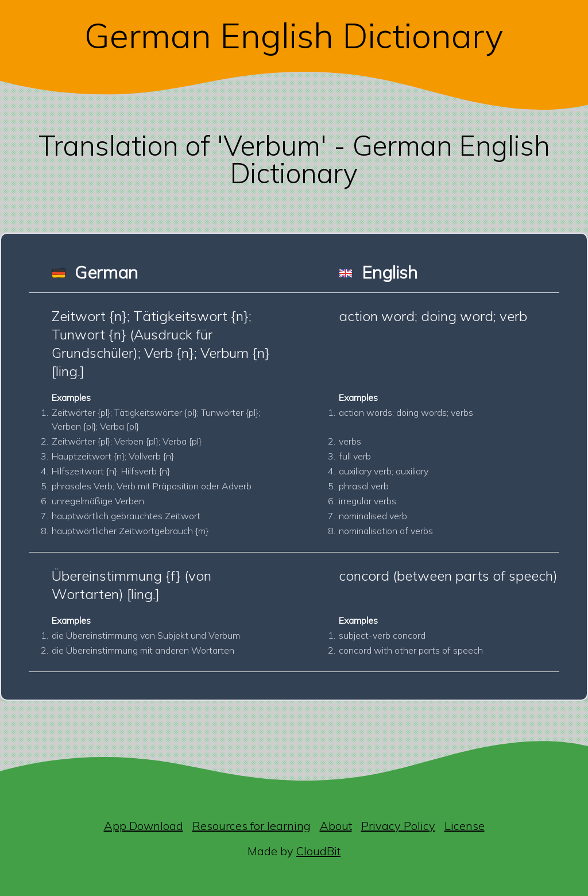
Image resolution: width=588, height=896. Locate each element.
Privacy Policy (398, 826)
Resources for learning (252, 826)
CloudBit (318, 851)
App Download (144, 826)
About (336, 826)
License (465, 826)
